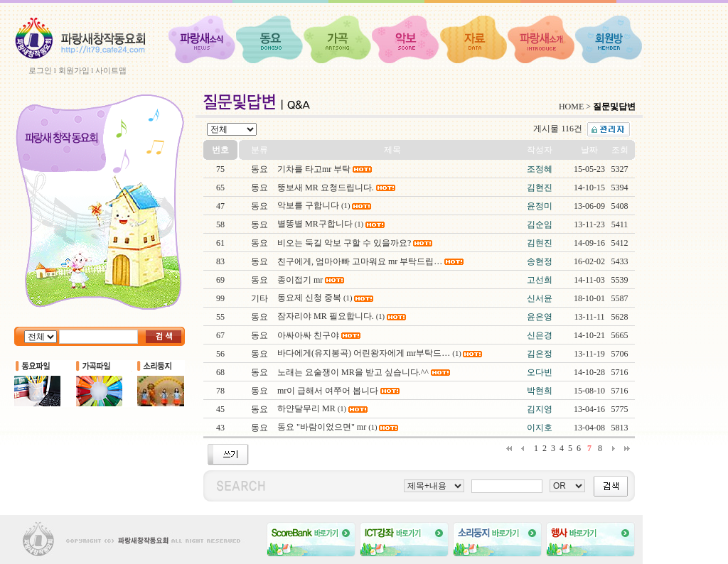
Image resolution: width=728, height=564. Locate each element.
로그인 (40, 70)
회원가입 (74, 70)
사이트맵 (111, 70)
